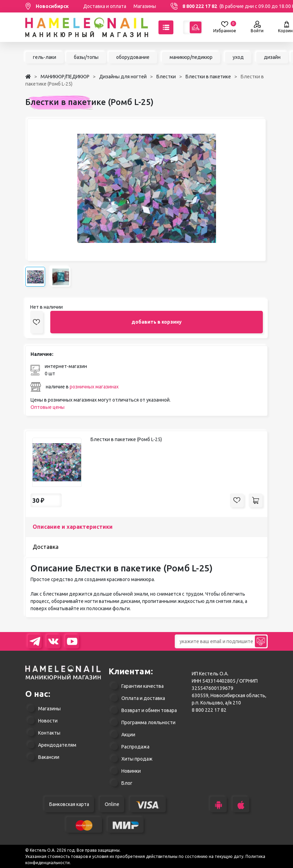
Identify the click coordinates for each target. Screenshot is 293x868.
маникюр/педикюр (191, 57)
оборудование (133, 57)
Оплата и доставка (143, 698)
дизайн (272, 57)
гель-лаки (45, 57)
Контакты (49, 733)
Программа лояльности (148, 722)
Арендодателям (57, 745)
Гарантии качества (143, 686)
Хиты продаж (137, 759)
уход (238, 57)
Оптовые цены (48, 407)
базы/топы (86, 57)
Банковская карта (69, 804)
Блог (127, 783)
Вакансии (49, 757)
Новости (48, 721)
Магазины (145, 6)
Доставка (46, 547)
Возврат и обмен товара (149, 710)
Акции (128, 735)
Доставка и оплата (105, 6)
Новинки (131, 771)
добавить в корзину (157, 322)
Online (112, 804)
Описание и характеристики (73, 527)
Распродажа (135, 747)
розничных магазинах (94, 387)
